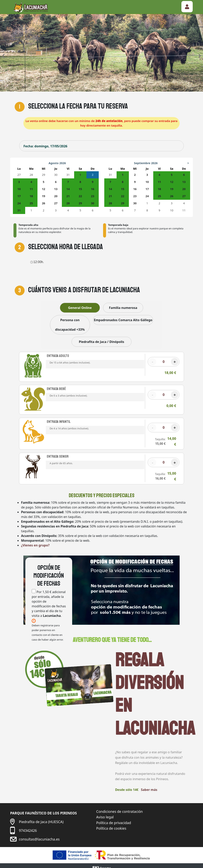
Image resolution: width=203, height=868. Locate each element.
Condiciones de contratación (119, 808)
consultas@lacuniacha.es (39, 836)
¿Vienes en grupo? (35, 542)
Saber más (149, 787)
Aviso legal (105, 814)
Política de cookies (111, 825)
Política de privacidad (113, 819)
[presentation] (3, 55)
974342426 (28, 827)
